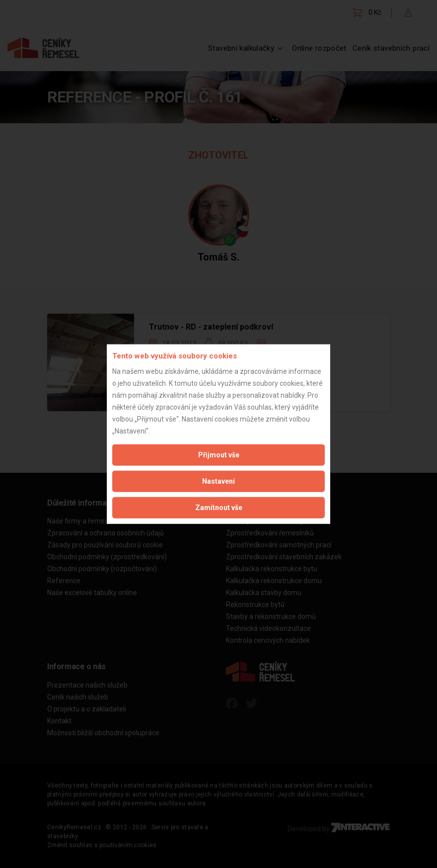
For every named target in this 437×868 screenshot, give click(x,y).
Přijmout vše (219, 454)
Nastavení (218, 481)
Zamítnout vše (219, 507)
